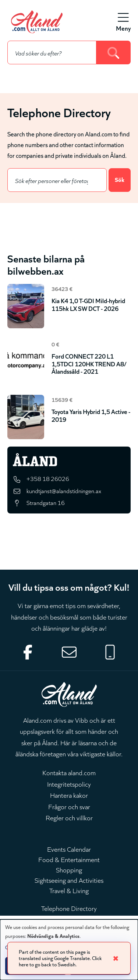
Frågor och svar (69, 806)
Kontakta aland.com (69, 772)
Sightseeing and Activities (69, 880)
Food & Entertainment (69, 859)
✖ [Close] (116, 958)
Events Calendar (69, 849)
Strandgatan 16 (46, 502)
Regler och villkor (69, 817)
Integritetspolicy (69, 784)
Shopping (69, 869)
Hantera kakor (69, 795)
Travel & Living (69, 890)
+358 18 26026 (48, 478)
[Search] (114, 52)
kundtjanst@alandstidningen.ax (64, 491)
